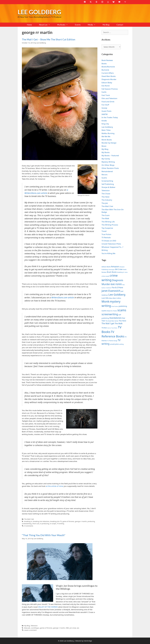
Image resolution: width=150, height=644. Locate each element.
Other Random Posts (110, 168)
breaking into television (41, 521)
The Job (105, 203)
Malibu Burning (108, 133)
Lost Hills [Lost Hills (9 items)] (105, 298)
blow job (27, 628)
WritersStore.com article (63, 297)
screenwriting (27, 524)
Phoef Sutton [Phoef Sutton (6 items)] (115, 306)
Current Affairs (108, 73)
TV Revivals (106, 237)
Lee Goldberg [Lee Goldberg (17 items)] (117, 295)
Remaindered (107, 171)
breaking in (28, 521)
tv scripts (53, 524)
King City (105, 124)
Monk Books (107, 140)
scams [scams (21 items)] (122, 310)
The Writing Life (108, 222)
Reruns (104, 175)
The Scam (106, 215)
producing (91, 521)
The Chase (106, 194)
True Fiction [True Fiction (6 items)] (114, 328)
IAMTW (105, 114)
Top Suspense (107, 228)
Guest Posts (106, 111)
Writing (105, 250)
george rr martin (81, 521)
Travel (104, 231)
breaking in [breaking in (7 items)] (121, 272)
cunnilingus (35, 628)
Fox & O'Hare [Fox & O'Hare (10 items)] (117, 287)
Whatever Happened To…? (112, 247)
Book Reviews (107, 60)
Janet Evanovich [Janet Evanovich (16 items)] (111, 291)
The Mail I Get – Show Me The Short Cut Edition (49, 39)
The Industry (107, 200)
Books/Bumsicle (108, 67)
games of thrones (46, 628)
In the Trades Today (110, 117)
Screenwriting (107, 181)
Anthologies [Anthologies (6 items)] (112, 270)
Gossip (104, 108)
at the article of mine (54, 486)
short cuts (36, 524)
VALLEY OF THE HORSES (48, 607)
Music (104, 146)
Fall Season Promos (110, 89)
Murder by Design (109, 143)
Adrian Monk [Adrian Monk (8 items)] (106, 267)
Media (93, 25)
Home (29, 25)
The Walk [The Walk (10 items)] (119, 323)
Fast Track (106, 95)
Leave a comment (30, 630)
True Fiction (106, 234)
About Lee (46, 25)
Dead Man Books (109, 76)
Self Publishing (108, 184)
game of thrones (68, 521)
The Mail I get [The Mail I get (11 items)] (108, 323)
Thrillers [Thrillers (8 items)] (104, 328)
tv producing (45, 524)
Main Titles (106, 130)
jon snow (73, 628)
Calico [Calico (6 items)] (126, 272)
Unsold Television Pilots (111, 244)
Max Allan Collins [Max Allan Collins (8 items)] (115, 298)
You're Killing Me (108, 253)
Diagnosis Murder (109, 79)
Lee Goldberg (39, 12)
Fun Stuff (105, 105)
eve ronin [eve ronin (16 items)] (116, 284)
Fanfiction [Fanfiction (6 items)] (109, 288)
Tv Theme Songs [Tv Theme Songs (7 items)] (112, 341)
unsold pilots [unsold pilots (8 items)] (114, 344)
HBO (67, 628)
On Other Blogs (108, 165)
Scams (104, 178)
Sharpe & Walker (108, 187)
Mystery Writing (108, 162)
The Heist (105, 197)
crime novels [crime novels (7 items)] (105, 276)
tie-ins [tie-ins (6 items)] (109, 328)
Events (78, 25)
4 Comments (29, 526)
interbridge (88, 641)
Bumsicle (105, 70)
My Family (106, 159)
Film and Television (109, 98)
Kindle (104, 121)
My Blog (106, 25)
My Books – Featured (110, 155)
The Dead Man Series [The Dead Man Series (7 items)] (112, 321)
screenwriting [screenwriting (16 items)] (110, 314)
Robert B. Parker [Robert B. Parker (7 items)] (112, 311)
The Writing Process (110, 225)
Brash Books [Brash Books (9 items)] (112, 272)
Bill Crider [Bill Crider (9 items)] (119, 269)
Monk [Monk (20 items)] (105, 301)
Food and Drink (108, 102)
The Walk (105, 218)
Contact (120, 25)
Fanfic (104, 92)
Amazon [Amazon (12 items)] (115, 266)
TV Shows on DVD (109, 241)
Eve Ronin (106, 86)
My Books (64, 25)
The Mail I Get (29, 519)
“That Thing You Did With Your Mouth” (44, 535)
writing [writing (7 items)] (121, 344)
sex (78, 628)
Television (34, 626)
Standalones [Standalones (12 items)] (115, 318)
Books (104, 64)
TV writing (61, 524)
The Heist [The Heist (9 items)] (122, 321)
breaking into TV (56, 521)
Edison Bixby (107, 83)
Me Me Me (106, 136)
